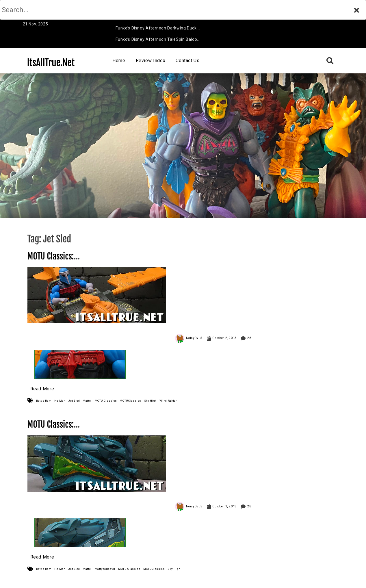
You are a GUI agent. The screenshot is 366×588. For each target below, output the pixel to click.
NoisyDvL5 (194, 338)
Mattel (87, 401)
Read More (42, 389)
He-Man (60, 401)
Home (119, 61)
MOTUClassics (130, 401)
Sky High (151, 401)
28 (249, 338)
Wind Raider (168, 401)
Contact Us (187, 61)
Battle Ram (44, 401)
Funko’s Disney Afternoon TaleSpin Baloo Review (156, 40)
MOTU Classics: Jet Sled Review (54, 430)
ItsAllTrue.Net (51, 63)
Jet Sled (74, 401)
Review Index (151, 61)
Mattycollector (105, 569)
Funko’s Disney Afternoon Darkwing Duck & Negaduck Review (158, 29)
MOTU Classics (106, 401)
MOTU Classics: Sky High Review (54, 261)
